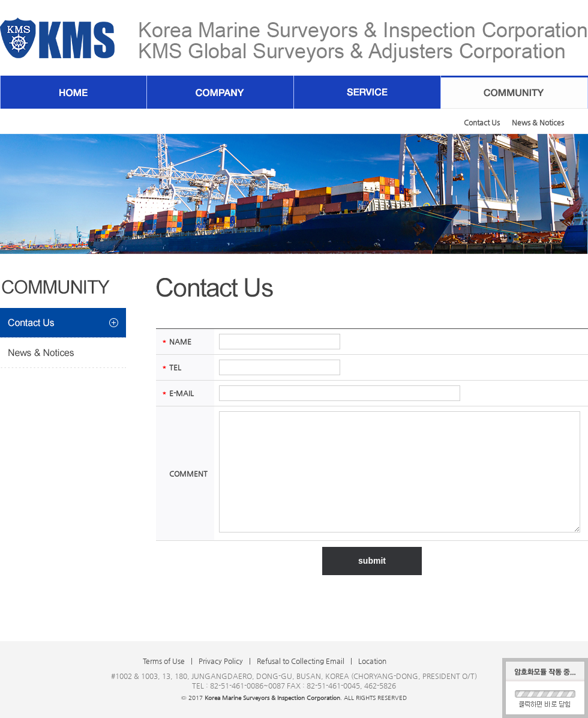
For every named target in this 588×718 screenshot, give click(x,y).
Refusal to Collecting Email (301, 661)
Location (372, 661)
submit (372, 561)
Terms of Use (164, 661)
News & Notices (538, 122)
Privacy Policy (221, 661)
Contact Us (482, 122)
